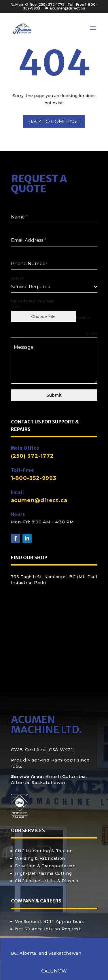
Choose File (43, 316)
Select (17, 278)
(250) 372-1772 (51, 4)
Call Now (54, 971)
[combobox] (54, 287)
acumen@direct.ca (39, 500)
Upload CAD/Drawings (32, 301)
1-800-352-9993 (34, 478)
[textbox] (52, 287)
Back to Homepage (54, 121)
